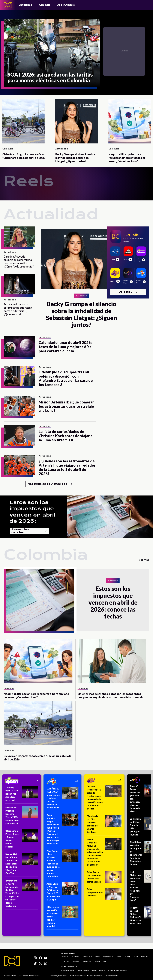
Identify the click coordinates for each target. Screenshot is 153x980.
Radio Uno (145, 957)
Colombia (45, 5)
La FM (97, 957)
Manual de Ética (83, 970)
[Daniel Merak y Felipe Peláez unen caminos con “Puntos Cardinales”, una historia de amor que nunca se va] (62, 830)
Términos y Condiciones (59, 976)
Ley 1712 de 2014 (98, 970)
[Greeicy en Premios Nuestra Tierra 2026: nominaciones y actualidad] (22, 816)
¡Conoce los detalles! (29, 531)
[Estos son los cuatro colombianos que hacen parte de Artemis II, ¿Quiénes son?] (19, 284)
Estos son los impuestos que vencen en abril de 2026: (32, 512)
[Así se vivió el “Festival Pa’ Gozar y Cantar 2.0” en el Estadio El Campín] (62, 893)
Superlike (76, 961)
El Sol (136, 957)
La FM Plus (65, 961)
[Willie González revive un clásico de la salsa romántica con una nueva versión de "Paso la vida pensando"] (104, 853)
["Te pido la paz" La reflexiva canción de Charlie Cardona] (104, 825)
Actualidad (26, 5)
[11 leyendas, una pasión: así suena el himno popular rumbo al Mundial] (62, 918)
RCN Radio (76, 957)
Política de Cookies (112, 976)
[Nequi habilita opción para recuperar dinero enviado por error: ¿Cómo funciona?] (130, 121)
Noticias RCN (87, 957)
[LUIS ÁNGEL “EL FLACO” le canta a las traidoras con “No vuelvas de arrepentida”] (62, 799)
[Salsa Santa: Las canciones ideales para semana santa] (104, 878)
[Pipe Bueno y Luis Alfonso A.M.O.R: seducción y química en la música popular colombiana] (62, 865)
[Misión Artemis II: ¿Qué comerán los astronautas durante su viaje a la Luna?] (19, 406)
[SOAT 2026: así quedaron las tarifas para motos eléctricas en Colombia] (52, 53)
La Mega (128, 957)
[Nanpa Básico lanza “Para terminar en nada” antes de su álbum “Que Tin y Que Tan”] (22, 865)
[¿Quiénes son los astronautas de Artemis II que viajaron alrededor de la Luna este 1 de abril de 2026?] (19, 465)
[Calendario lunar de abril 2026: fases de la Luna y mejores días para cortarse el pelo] (19, 347)
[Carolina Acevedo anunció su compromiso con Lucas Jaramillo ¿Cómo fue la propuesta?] (19, 237)
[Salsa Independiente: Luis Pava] (104, 895)
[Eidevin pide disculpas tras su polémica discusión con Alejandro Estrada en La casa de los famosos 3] (19, 376)
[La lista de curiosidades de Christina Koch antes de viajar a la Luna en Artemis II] (19, 435)
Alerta (119, 957)
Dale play (128, 292)
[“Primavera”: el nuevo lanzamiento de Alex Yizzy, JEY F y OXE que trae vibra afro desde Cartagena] (22, 894)
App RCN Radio (66, 5)
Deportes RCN (108, 957)
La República (87, 961)
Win (105, 961)
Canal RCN (65, 957)
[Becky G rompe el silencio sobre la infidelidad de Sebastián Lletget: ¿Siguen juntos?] (76, 121)
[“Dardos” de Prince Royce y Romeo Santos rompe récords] (22, 840)
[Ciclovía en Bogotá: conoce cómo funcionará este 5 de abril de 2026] (23, 121)
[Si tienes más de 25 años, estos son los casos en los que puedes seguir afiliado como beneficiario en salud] (112, 661)
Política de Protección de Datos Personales (86, 976)
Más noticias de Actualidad (50, 484)
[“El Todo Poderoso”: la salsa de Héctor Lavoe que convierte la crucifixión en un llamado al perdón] (104, 799)
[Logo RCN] (12, 961)
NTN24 (97, 961)
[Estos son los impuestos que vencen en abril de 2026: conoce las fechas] (40, 600)
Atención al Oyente (68, 970)
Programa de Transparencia (117, 970)
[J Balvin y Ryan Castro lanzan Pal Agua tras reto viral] (22, 795)
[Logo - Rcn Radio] (8, 5)
